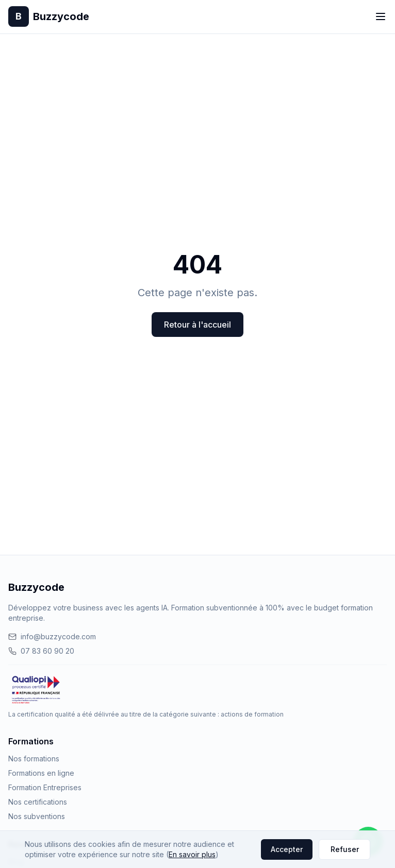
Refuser (345, 849)
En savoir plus (192, 854)
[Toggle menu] (381, 16)
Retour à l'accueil (197, 325)
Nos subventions (37, 816)
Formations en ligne (41, 773)
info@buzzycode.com (52, 636)
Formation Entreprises (45, 787)
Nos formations (34, 759)
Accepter (287, 849)
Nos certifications (38, 802)
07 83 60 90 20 (41, 651)
